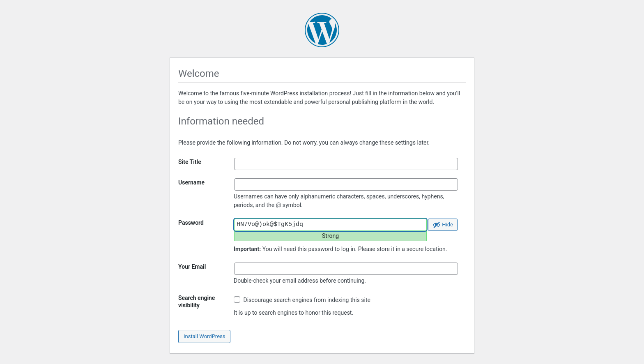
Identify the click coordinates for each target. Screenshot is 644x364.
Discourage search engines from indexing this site (302, 300)
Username (191, 182)
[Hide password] (443, 225)
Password (191, 223)
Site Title (190, 162)
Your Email (192, 267)
